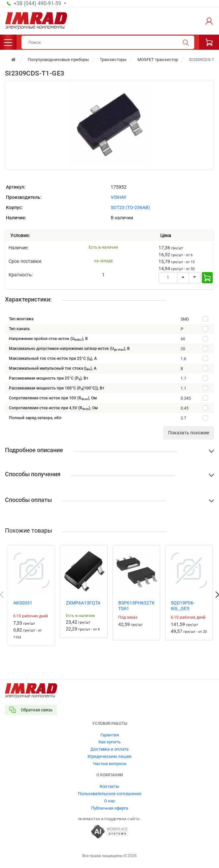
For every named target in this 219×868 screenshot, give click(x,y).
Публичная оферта (110, 808)
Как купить (109, 742)
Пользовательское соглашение (110, 794)
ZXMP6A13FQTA (83, 603)
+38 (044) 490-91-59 (38, 4)
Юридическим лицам (109, 756)
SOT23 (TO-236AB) (130, 207)
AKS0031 (23, 603)
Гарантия (110, 735)
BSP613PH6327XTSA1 (136, 606)
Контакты (109, 786)
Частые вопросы (110, 764)
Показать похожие (189, 433)
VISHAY (118, 197)
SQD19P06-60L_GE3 (183, 606)
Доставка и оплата (109, 749)
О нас (110, 801)
